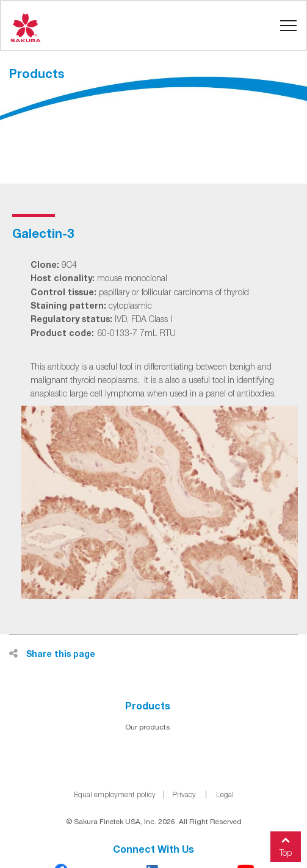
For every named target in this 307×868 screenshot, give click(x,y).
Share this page (52, 654)
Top (286, 845)
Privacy (184, 794)
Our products (148, 727)
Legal (225, 794)
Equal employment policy (115, 794)
